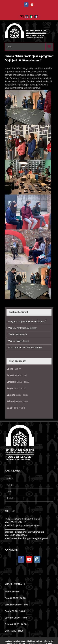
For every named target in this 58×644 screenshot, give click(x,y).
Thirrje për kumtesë (17, 335)
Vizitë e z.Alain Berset (19, 341)
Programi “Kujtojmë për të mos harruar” (27, 321)
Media (9, 492)
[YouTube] (29, 559)
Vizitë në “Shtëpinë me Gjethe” (23, 328)
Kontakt (10, 498)
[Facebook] (21, 559)
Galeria (10, 479)
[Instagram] (37, 559)
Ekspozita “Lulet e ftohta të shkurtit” (26, 348)
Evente (10, 485)
